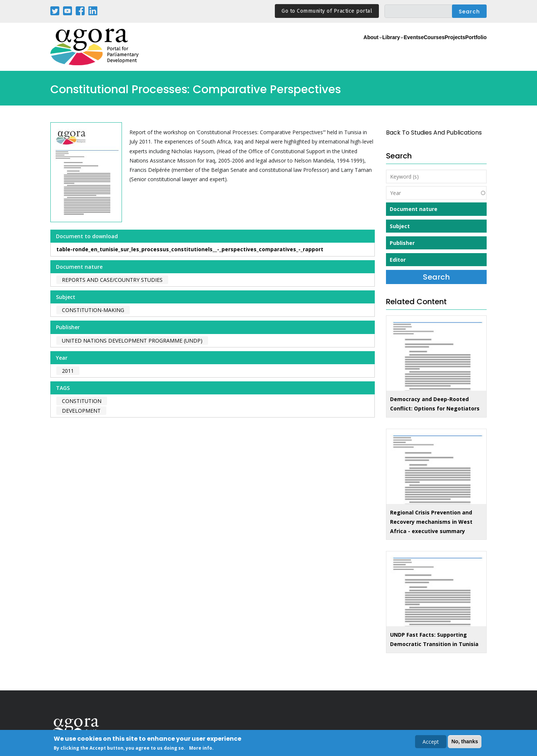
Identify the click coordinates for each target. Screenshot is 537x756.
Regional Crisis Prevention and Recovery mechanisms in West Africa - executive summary (431, 522)
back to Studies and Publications (434, 133)
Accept (431, 742)
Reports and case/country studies (112, 280)
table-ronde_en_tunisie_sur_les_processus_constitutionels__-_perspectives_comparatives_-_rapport (190, 249)
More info (201, 749)
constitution (82, 401)
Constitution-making (93, 310)
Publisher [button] (402, 243)
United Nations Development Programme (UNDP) (132, 341)
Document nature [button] (414, 209)
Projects (441, 47)
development (81, 411)
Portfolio (471, 47)
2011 (68, 371)
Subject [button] (400, 226)
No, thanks (465, 742)
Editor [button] (398, 260)
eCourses (408, 47)
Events (378, 47)
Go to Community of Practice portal (327, 11)
